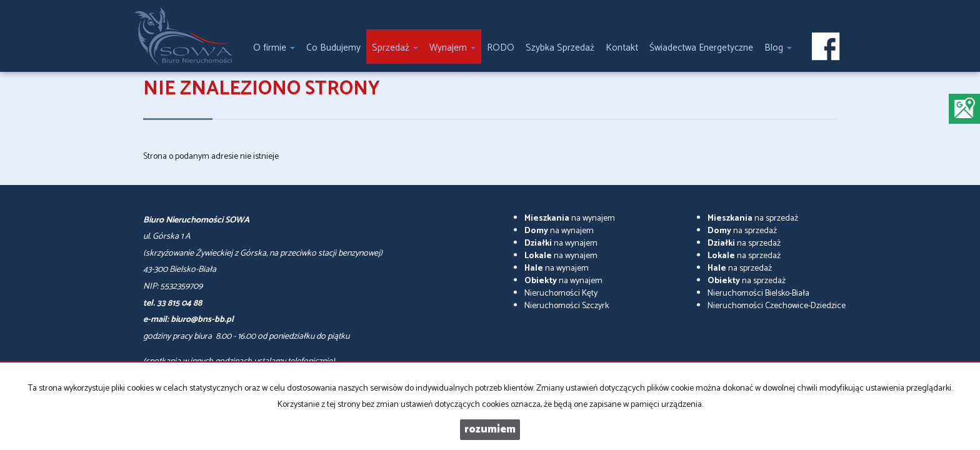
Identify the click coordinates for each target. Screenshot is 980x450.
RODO (501, 48)
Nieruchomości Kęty (561, 293)
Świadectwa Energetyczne (701, 48)
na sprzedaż (753, 218)
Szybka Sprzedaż (560, 48)
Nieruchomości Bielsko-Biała (758, 293)
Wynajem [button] (452, 48)
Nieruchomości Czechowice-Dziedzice (777, 306)
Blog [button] (778, 48)
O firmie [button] (274, 48)
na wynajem (570, 218)
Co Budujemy (333, 48)
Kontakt (622, 48)
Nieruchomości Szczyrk (567, 306)
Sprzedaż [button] (395, 48)
